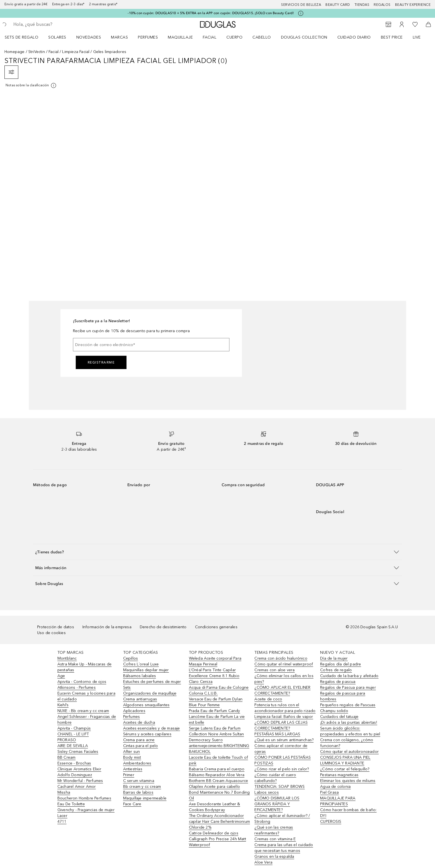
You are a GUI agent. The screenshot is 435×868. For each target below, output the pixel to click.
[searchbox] (54, 24)
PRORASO (67, 740)
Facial (210, 37)
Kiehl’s (63, 705)
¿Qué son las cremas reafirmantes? (274, 830)
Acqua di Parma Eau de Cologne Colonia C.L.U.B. (219, 690)
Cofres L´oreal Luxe (141, 664)
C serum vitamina (139, 781)
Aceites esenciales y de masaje (152, 728)
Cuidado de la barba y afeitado (349, 676)
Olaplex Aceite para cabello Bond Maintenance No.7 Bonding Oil (219, 792)
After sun (132, 752)
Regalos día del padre (341, 664)
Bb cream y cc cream (142, 787)
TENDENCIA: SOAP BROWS (280, 787)
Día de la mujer (334, 658)
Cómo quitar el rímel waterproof (284, 664)
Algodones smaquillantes (146, 705)
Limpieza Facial (76, 52)
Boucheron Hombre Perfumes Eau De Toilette (84, 801)
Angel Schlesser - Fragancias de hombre (87, 720)
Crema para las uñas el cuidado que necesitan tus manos (284, 848)
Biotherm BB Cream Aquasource (219, 781)
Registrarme (101, 362)
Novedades (89, 37)
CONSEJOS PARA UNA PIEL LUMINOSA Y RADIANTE (345, 760)
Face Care (132, 804)
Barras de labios (138, 792)
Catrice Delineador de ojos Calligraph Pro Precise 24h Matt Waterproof (217, 839)
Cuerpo (234, 37)
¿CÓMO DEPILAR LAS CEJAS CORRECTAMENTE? (281, 725)
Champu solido (334, 711)
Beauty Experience (413, 5)
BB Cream (67, 757)
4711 (62, 822)
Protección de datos (56, 627)
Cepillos (131, 658)
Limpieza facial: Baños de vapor (284, 717)
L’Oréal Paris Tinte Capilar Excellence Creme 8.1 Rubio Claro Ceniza (214, 676)
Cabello (262, 37)
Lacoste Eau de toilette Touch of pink (218, 760)
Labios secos (266, 792)
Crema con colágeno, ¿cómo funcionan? (347, 743)
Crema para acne (139, 740)
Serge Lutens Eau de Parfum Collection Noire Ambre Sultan (217, 731)
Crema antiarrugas (140, 699)
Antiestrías (133, 769)
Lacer (62, 816)
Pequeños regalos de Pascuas (348, 705)
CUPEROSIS (331, 822)
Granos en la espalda (274, 856)
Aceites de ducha (139, 722)
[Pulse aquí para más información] (301, 13)
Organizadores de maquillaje (150, 693)
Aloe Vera (263, 862)
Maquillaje (180, 37)
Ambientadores (137, 763)
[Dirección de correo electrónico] (151, 345)
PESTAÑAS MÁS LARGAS (277, 734)
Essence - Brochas (74, 763)
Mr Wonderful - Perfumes (80, 781)
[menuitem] (25, 37)
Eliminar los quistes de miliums (348, 781)
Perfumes (148, 37)
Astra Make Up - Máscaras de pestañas (84, 667)
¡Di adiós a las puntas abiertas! (349, 722)
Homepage (15, 52)
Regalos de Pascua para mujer (348, 687)
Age (61, 676)
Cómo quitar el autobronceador (349, 752)
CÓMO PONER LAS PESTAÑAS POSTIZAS (283, 760)
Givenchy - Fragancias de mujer (86, 810)
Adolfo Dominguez (75, 775)
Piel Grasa (329, 792)
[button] (217, 552)
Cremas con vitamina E (275, 839)
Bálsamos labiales (140, 676)
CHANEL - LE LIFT (73, 734)
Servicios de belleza (301, 5)
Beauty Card (338, 5)
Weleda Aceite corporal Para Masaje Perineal (215, 661)
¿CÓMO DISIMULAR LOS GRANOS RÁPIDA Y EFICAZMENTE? (277, 804)
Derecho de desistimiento (163, 627)
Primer (129, 775)
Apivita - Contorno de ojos (82, 682)
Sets (127, 687)
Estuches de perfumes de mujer (152, 682)
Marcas (119, 37)
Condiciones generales (216, 627)
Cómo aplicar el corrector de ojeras (281, 749)
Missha (64, 792)
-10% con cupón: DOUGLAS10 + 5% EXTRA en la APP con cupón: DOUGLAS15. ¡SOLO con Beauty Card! (211, 13)
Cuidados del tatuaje (339, 717)
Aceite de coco (268, 699)
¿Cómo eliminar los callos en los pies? (284, 679)
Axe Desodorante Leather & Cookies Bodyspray (215, 807)
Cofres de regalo (336, 670)
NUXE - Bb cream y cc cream (83, 711)
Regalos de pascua (338, 682)
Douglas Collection (304, 37)
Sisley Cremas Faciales (78, 752)
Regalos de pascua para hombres (343, 696)
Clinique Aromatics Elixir (79, 769)
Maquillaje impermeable (145, 798)
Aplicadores (134, 711)
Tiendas (362, 5)
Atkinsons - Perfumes (77, 687)
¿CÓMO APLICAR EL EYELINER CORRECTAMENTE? (282, 690)
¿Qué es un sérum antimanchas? (284, 740)
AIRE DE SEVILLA (73, 746)
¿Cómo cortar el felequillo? (345, 769)
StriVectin (37, 52)
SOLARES (57, 37)
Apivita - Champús (74, 728)
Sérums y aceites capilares (147, 734)
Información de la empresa (107, 627)
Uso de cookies (51, 633)
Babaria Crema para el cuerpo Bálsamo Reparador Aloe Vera (217, 772)
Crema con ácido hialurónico (281, 658)
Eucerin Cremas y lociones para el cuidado (86, 696)
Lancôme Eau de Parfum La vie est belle (217, 720)
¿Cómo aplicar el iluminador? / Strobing (282, 819)
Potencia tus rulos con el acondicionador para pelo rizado (285, 708)
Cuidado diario (354, 37)
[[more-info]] (31, 85)
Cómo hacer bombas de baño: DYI (348, 813)
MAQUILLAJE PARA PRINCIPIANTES (338, 801)
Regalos (382, 5)
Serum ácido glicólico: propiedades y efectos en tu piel (350, 731)
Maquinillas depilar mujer (146, 670)
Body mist (132, 757)
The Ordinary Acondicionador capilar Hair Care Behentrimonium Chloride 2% (219, 822)
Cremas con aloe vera (275, 670)
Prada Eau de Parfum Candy (215, 711)
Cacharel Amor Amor (77, 787)
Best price (392, 37)
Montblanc (67, 658)
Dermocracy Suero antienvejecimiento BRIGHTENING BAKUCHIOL (219, 746)
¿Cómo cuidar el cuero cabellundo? (275, 778)
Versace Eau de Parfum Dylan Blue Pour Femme (216, 702)
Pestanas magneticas (339, 775)
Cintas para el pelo (141, 746)
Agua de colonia (335, 787)
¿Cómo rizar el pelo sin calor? (282, 769)
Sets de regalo (22, 37)
